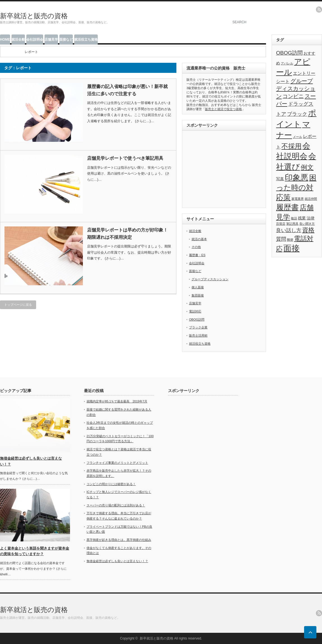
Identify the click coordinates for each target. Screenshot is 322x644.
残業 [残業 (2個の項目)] (302, 218)
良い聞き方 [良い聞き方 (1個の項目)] (307, 224)
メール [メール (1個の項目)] (297, 137)
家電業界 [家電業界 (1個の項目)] (298, 199)
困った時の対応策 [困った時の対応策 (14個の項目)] (296, 187)
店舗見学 (51, 40)
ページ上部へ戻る (310, 632)
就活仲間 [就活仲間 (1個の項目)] (311, 199)
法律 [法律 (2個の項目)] (311, 218)
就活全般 (18, 40)
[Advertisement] (224, 170)
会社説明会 (35, 40)
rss (319, 10)
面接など (66, 40)
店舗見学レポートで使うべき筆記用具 (125, 158)
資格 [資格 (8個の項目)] (308, 230)
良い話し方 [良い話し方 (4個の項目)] (289, 230)
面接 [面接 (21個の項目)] (291, 248)
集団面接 (198, 295)
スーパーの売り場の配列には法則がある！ (116, 505)
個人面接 (198, 287)
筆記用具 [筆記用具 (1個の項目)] (292, 224)
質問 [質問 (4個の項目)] (281, 239)
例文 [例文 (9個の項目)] (307, 167)
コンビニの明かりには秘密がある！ (111, 484)
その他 (196, 247)
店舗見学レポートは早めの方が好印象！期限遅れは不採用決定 (127, 234)
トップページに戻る (18, 305)
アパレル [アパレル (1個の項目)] (287, 63)
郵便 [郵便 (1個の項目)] (290, 240)
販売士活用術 (198, 335)
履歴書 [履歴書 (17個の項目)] (287, 207)
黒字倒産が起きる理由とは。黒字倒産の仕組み (119, 540)
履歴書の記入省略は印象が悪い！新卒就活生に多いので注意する (127, 90)
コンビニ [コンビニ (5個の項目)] (293, 96)
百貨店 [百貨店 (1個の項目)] (281, 224)
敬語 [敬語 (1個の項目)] (294, 218)
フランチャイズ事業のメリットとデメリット (117, 463)
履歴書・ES (197, 255)
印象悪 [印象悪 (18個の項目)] (297, 178)
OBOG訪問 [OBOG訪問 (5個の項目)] (289, 53)
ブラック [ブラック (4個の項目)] (297, 114)
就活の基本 (199, 239)
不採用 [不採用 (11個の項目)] (291, 146)
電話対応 (195, 311)
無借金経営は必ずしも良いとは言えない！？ (117, 561)
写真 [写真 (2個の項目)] (280, 179)
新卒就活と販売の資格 (34, 16)
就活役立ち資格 (86, 40)
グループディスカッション (210, 279)
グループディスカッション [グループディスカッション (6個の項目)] (296, 89)
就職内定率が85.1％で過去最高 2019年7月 (117, 401)
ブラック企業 (198, 327)
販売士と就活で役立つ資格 (223, 109)
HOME (5, 40)
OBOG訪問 (197, 319)
